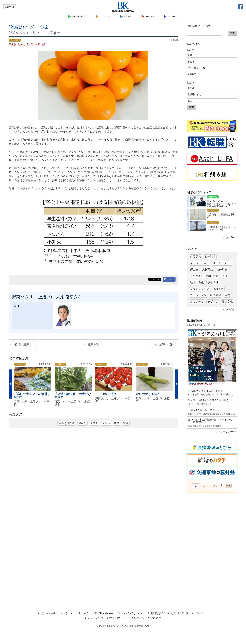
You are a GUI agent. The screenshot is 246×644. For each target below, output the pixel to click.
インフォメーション (191, 613)
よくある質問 (94, 618)
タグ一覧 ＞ (230, 310)
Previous (10, 384)
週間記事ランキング (161, 613)
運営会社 (154, 618)
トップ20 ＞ (230, 238)
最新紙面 (10, 7)
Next (176, 384)
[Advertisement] (212, 547)
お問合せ (138, 618)
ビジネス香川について (53, 613)
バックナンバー (134, 613)
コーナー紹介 (80, 613)
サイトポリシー (118, 618)
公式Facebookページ (106, 613)
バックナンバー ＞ (226, 432)
